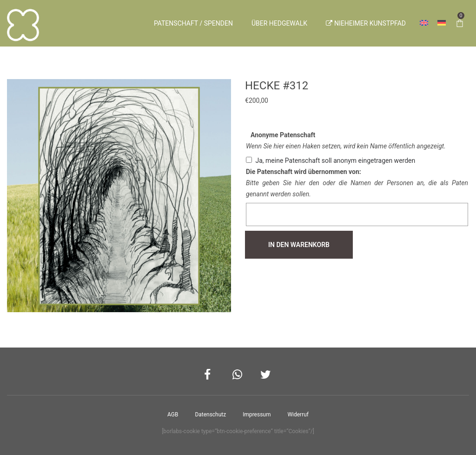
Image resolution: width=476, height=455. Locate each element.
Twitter (266, 375)
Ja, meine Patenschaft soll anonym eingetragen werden (335, 161)
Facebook (210, 375)
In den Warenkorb (299, 245)
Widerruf (298, 415)
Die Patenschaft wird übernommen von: (304, 172)
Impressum (257, 415)
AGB (173, 415)
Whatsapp (238, 375)
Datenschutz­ (210, 415)
